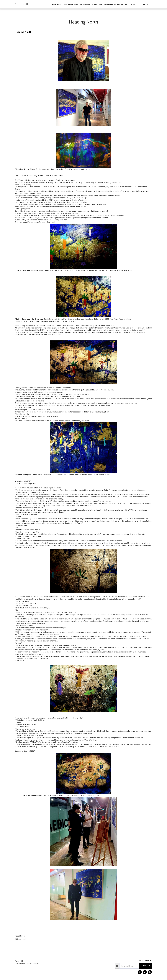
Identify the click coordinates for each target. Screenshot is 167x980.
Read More (20, 936)
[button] (141, 4)
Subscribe (146, 966)
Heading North (23, 32)
